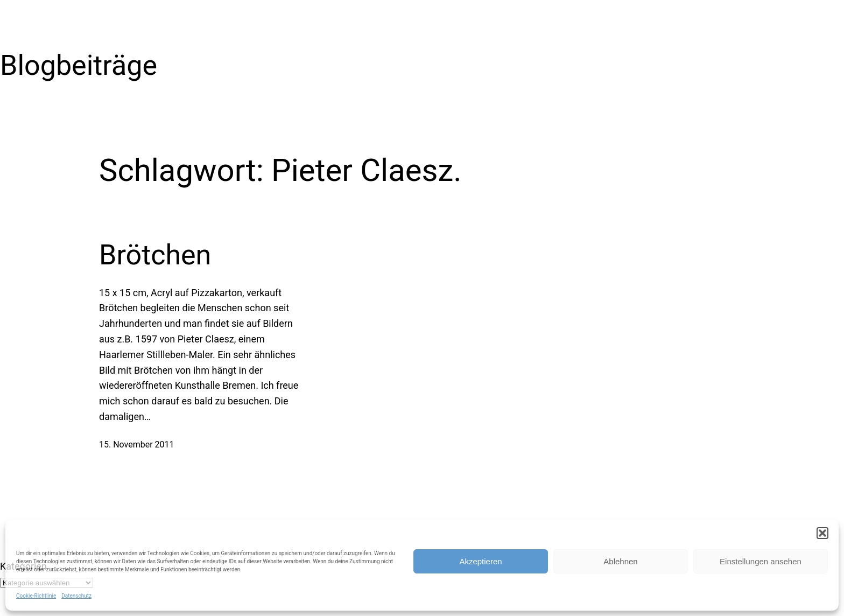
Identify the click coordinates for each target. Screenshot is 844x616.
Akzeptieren (480, 561)
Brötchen (155, 255)
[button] (822, 533)
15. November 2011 (137, 444)
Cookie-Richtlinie (36, 596)
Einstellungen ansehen (761, 561)
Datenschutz (76, 596)
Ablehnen (620, 561)
